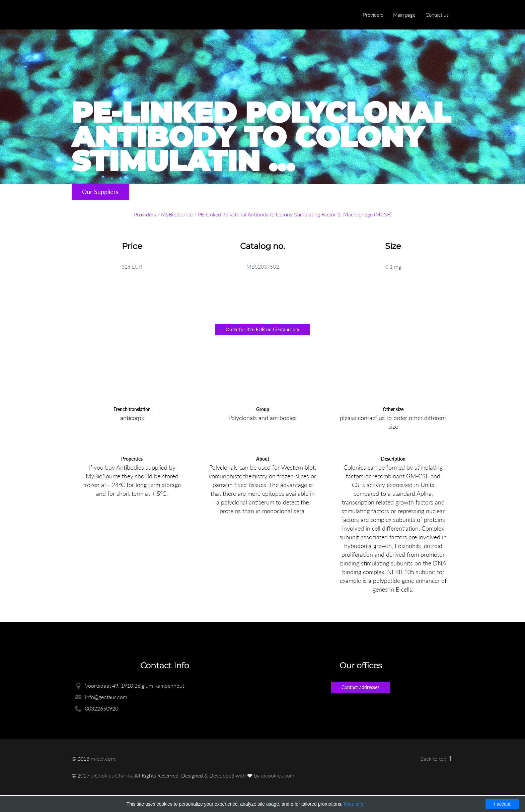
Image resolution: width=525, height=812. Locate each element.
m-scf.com (103, 759)
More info (354, 804)
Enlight (103, 15)
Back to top (437, 759)
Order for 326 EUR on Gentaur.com (262, 329)
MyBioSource (177, 214)
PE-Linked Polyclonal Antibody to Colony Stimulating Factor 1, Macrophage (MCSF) (295, 214)
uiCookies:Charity (111, 775)
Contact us (437, 15)
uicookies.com (278, 775)
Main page (404, 15)
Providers (373, 15)
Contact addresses (360, 687)
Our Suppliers (100, 192)
